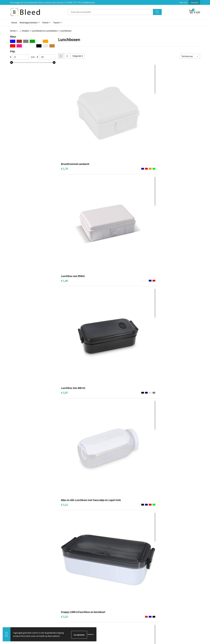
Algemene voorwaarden (166, 594)
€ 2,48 (159, 174)
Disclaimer (160, 607)
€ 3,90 (112, 299)
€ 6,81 (159, 544)
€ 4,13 (64, 544)
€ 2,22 (112, 178)
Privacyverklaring (163, 602)
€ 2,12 (64, 178)
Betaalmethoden (116, 602)
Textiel (45, 23)
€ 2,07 (159, 115)
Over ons (183, 2)
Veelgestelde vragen (71, 598)
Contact (194, 2)
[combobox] (110, 12)
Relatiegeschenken (29, 23)
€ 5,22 (112, 361)
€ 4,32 (159, 299)
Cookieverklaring (163, 598)
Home (14, 23)
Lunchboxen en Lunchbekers (45, 31)
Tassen (56, 23)
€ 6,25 (159, 486)
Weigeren (91, 635)
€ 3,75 (159, 236)
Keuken (26, 31)
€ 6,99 (112, 544)
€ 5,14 (159, 357)
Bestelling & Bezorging (119, 598)
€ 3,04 (64, 240)
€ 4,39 (64, 361)
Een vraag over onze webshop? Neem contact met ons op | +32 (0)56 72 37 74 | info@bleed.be (52, 2)
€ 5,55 (64, 482)
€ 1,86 (112, 115)
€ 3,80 (64, 420)
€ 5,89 (112, 420)
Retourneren (114, 607)
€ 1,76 (64, 115)
